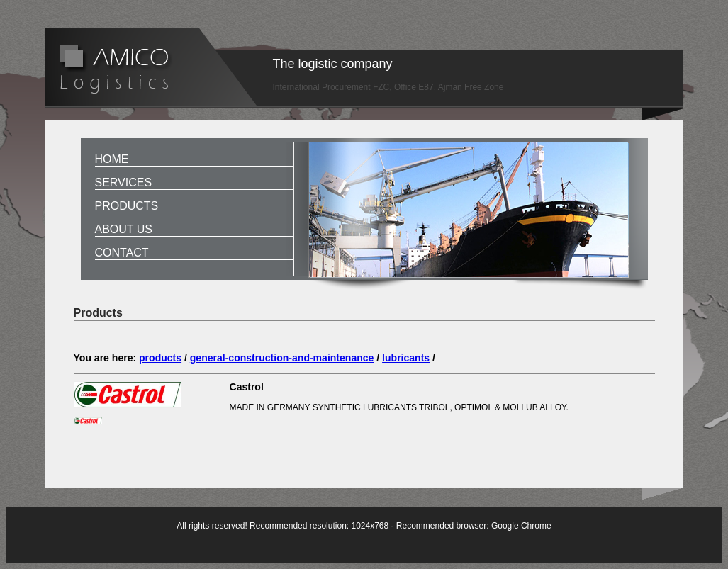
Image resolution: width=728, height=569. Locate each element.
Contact (122, 253)
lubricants (406, 358)
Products (127, 206)
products (160, 358)
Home (112, 159)
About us (124, 229)
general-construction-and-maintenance (282, 358)
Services (124, 182)
